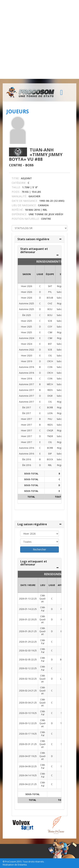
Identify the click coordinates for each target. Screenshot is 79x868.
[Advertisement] (39, 39)
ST (61, 274)
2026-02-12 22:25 (28, 668)
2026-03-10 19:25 (28, 713)
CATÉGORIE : (19, 183)
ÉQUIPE (50, 274)
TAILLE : (16, 187)
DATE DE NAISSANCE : (25, 201)
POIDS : (16, 192)
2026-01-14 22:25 (28, 609)
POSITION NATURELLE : (26, 219)
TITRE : (16, 178)
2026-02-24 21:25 (28, 691)
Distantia (22, 865)
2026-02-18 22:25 (28, 679)
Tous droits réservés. (33, 862)
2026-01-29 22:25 (28, 642)
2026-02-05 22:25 (28, 660)
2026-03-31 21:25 (28, 744)
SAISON (27, 274)
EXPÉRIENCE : (20, 214)
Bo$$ (29, 165)
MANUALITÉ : (20, 196)
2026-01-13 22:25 (28, 599)
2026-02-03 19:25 (28, 651)
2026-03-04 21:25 (28, 703)
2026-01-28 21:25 (28, 631)
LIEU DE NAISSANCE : (24, 205)
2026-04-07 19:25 (28, 756)
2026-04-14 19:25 (28, 775)
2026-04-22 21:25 (28, 784)
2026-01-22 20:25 (28, 619)
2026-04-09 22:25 (28, 766)
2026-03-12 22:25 (28, 723)
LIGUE (40, 274)
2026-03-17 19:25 (28, 734)
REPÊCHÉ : (18, 210)
